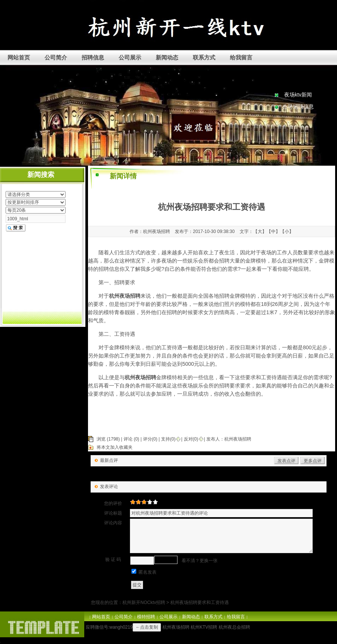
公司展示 (130, 57)
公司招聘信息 (298, 107)
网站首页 (19, 57)
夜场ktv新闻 (298, 95)
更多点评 (313, 461)
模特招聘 (146, 617)
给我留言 (241, 57)
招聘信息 (93, 57)
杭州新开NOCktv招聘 (144, 602)
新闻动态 (167, 57)
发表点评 (286, 461)
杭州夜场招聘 (238, 439)
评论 (128, 439)
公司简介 (56, 57)
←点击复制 (147, 627)
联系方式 (204, 57)
